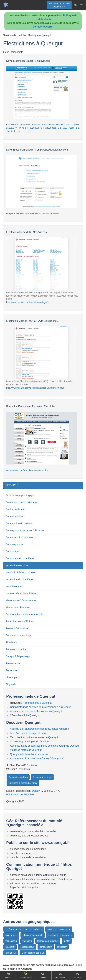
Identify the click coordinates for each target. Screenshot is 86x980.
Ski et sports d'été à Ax (33, 953)
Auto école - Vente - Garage (21, 503)
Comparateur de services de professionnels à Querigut (40, 707)
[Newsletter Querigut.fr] (75, 5)
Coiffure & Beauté (15, 510)
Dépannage (12, 552)
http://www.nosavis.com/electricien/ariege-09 (28, 302)
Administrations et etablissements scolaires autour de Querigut (45, 746)
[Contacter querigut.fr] (81, 5)
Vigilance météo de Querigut (26, 750)
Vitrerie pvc (12, 677)
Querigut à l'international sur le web (30, 754)
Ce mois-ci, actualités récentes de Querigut (34, 737)
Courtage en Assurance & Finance (25, 531)
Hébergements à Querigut (37, 703)
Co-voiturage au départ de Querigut (30, 742)
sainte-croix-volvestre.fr (59, 929)
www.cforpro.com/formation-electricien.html (27, 470)
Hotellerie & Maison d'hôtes (21, 572)
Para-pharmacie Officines (20, 621)
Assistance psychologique (20, 496)
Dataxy (36, 791)
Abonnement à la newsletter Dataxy (37, 758)
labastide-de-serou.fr (33, 935)
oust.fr (67, 941)
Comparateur (26, 975)
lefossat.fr (62, 947)
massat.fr (10, 947)
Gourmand (60, 975)
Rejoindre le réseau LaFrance (23, 783)
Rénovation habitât (16, 649)
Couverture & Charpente (19, 538)
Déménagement (15, 545)
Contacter (32, 765)
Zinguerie (11, 684)
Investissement (14, 586)
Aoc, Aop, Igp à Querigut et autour (29, 733)
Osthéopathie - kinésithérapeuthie (24, 614)
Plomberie (11, 642)
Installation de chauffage (19, 579)
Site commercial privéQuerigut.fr (59, 5)
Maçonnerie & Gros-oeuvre (21, 600)
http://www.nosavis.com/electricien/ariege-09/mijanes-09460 (35, 388)
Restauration (13, 663)
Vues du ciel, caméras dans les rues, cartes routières (39, 729)
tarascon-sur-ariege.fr (48, 941)
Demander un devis (18, 777)
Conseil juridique (15, 517)
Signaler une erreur (42, 777)
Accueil (9, 975)
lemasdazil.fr (46, 947)
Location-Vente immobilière (21, 593)
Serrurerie (11, 670)
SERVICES (12, 485)
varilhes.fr (27, 941)
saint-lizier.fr (11, 935)
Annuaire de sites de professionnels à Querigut (36, 711)
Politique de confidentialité (21, 795)
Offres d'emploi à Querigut (25, 715)
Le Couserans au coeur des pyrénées (24, 929)
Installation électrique (17, 565)
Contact (77, 975)
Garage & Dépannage (18, 656)
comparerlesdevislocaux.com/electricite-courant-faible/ (33, 214)
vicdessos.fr (11, 941)
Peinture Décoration (17, 628)
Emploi (43, 975)
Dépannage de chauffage (20, 559)
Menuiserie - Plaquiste (18, 607)
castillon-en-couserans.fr (60, 935)
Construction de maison (19, 524)
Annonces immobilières (19, 635)
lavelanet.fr (11, 953)
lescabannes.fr (27, 947)
